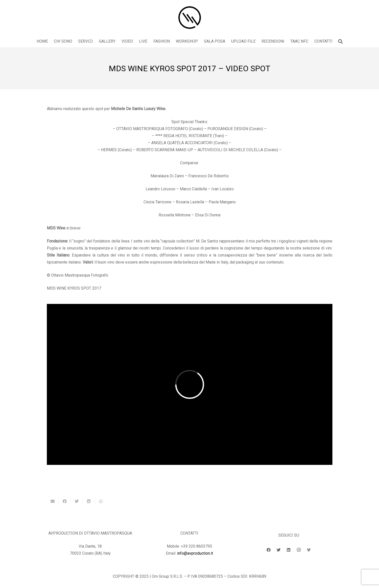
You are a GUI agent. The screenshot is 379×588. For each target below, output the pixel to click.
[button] (340, 41)
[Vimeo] (309, 550)
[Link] (190, 18)
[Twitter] (279, 550)
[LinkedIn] (289, 550)
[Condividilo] (65, 501)
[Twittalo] (77, 501)
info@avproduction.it (195, 553)
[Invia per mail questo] (53, 501)
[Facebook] (269, 550)
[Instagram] (299, 550)
